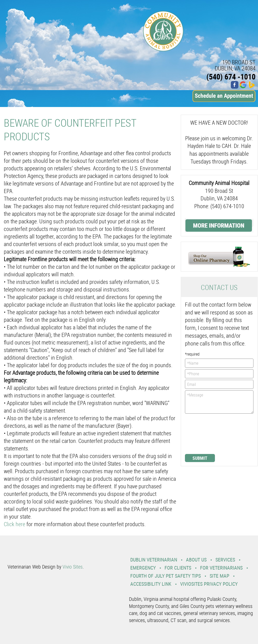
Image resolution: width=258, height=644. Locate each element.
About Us (196, 560)
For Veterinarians (221, 568)
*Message (219, 402)
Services (225, 560)
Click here (14, 524)
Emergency (143, 568)
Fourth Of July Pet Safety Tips (166, 576)
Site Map (219, 576)
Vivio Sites (73, 567)
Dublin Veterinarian (154, 560)
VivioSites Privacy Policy (209, 584)
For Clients (178, 568)
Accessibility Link (151, 584)
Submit (200, 458)
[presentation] (206, 433)
